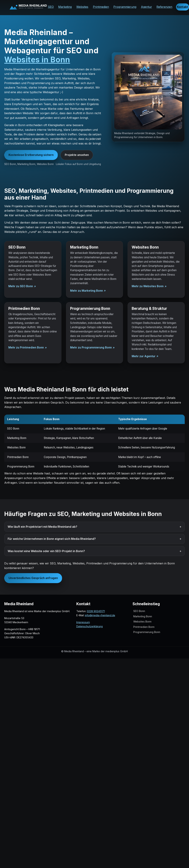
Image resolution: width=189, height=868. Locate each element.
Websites (82, 7)
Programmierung (125, 7)
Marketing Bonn (143, 616)
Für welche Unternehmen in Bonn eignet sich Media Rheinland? (52, 539)
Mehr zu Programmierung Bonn (91, 348)
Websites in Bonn (37, 60)
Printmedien (101, 7)
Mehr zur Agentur (144, 356)
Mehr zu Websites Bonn (148, 286)
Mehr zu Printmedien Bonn (26, 348)
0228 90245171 (96, 611)
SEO (51, 7)
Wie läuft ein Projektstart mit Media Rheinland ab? (42, 527)
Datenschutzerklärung (90, 626)
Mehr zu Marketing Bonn (86, 291)
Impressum (83, 622)
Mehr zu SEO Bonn (21, 286)
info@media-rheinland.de (100, 615)
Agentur (146, 7)
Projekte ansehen (77, 155)
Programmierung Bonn (147, 632)
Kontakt (183, 7)
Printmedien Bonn (144, 627)
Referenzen (164, 7)
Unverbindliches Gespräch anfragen (33, 578)
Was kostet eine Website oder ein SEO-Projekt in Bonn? (46, 551)
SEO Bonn (139, 611)
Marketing (65, 7)
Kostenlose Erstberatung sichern (31, 155)
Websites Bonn (142, 622)
